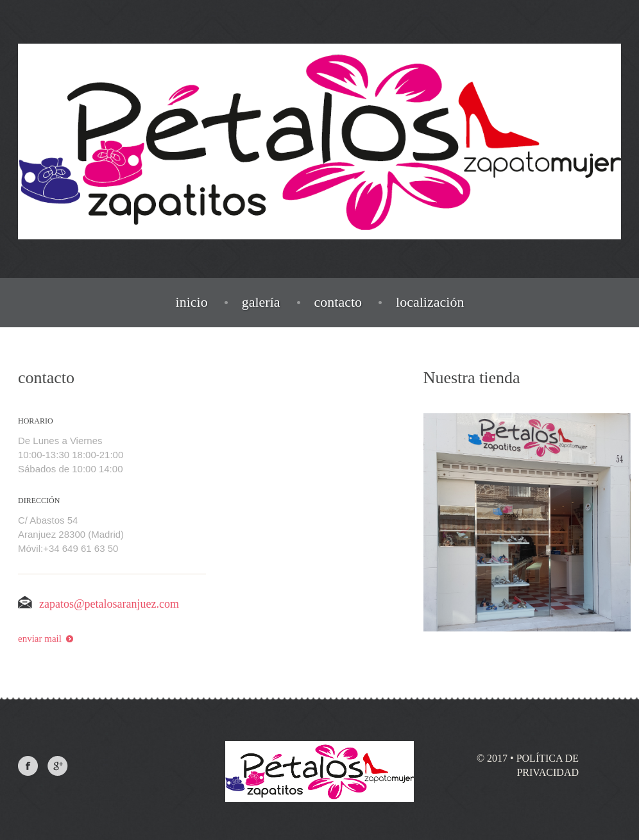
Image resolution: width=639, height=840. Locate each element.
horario (36, 421)
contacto (338, 302)
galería (261, 302)
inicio (192, 302)
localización (430, 302)
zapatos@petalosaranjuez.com (98, 604)
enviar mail (46, 639)
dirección (39, 501)
